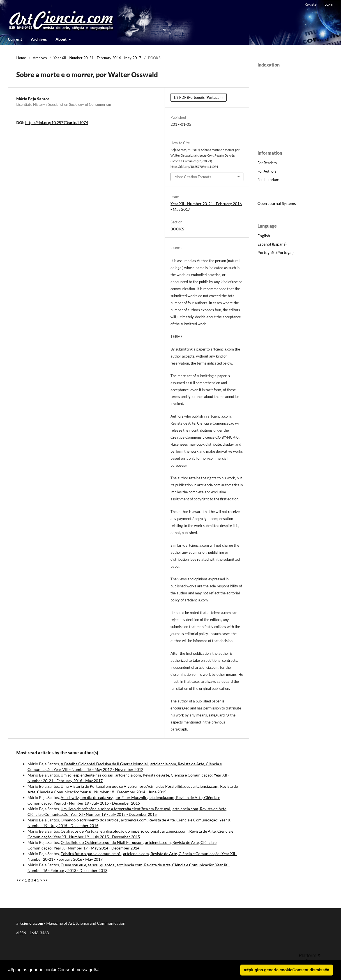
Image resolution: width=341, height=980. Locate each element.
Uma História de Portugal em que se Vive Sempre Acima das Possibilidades (126, 786)
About (62, 39)
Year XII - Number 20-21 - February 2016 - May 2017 (97, 58)
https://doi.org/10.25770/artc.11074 (57, 122)
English (264, 236)
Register (311, 4)
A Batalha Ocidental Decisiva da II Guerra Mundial (105, 764)
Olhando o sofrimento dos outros (90, 820)
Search (321, 39)
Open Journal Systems (277, 203)
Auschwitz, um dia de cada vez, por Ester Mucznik (104, 797)
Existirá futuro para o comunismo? (91, 854)
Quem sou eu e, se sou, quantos (88, 865)
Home (21, 58)
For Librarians (269, 180)
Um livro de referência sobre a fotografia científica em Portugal (116, 809)
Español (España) (272, 244)
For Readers (267, 163)
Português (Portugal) (276, 252)
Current (15, 39)
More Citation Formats (193, 177)
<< (19, 880)
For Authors (267, 171)
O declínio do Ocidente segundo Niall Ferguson (102, 842)
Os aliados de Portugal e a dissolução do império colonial (110, 831)
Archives (39, 39)
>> (45, 880)
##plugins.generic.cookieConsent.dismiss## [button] (287, 970)
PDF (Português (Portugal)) (201, 97)
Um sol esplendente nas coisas (87, 775)
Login (329, 4)
